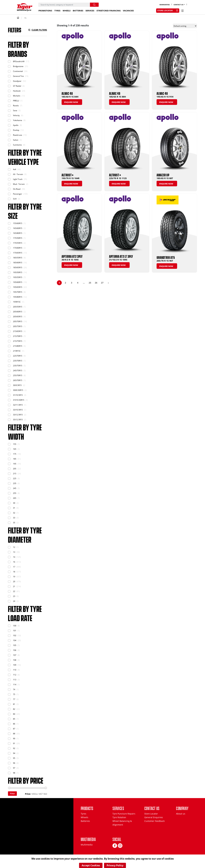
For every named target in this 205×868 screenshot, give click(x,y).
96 (14, 763)
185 (15, 459)
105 (15, 645)
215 (15, 474)
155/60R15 (18, 223)
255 (15, 493)
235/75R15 (18, 366)
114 (15, 685)
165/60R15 (18, 228)
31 (14, 508)
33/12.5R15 (18, 415)
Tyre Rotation (119, 817)
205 (15, 469)
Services (90, 11)
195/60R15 (18, 282)
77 (14, 699)
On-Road (17, 189)
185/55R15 (18, 258)
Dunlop (16, 130)
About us (181, 814)
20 (14, 582)
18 (14, 572)
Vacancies (128, 11)
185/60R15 (18, 263)
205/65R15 (18, 317)
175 (15, 454)
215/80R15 (18, 346)
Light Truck (18, 179)
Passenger (18, 194)
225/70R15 (18, 356)
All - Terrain (18, 174)
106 (15, 650)
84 (14, 714)
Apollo (16, 125)
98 (14, 773)
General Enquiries (154, 817)
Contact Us (178, 5)
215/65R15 (18, 331)
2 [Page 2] (65, 283)
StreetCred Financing (109, 11)
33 (14, 518)
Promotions (45, 11)
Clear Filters (39, 30)
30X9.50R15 (18, 390)
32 (14, 513)
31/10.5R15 (18, 395)
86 (14, 724)
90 (14, 739)
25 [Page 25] (90, 283)
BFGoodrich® (19, 61)
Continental (18, 71)
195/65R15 (18, 287)
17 (14, 567)
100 (15, 626)
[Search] (64, 5)
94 (14, 753)
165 (15, 449)
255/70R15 (18, 375)
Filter (12, 794)
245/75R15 (18, 371)
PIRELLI (16, 101)
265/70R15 (18, 380)
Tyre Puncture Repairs (124, 814)
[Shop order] (185, 26)
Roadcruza (18, 135)
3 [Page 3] (72, 283)
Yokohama (18, 120)
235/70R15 (18, 361)
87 (14, 729)
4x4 (15, 169)
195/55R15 (18, 277)
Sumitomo (17, 145)
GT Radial (17, 86)
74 (14, 689)
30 (14, 503)
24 (14, 601)
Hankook (17, 91)
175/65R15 (18, 253)
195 (15, 464)
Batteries (78, 11)
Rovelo (16, 106)
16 (14, 562)
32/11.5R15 (18, 405)
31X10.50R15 (19, 400)
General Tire (18, 76)
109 (15, 665)
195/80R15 (18, 297)
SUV (15, 199)
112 (15, 675)
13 (14, 552)
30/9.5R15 (17, 385)
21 (14, 586)
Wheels (67, 11)
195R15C (17, 302)
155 (15, 444)
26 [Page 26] (96, 283)
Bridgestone (18, 66)
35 (14, 523)
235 (15, 483)
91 (14, 743)
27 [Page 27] (102, 283)
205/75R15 (18, 326)
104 (15, 640)
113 (15, 680)
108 (15, 660)
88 (14, 734)
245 (15, 488)
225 (15, 478)
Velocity (16, 115)
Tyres (57, 11)
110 (15, 670)
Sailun (16, 140)
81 (14, 704)
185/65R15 (18, 267)
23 (14, 596)
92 (14, 748)
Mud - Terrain (19, 184)
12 (14, 547)
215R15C (17, 351)
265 (15, 498)
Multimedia (87, 845)
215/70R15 (18, 336)
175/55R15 (18, 243)
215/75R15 (18, 341)
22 (14, 591)
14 (14, 557)
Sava (15, 110)
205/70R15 (18, 321)
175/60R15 (18, 248)
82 (14, 709)
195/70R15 (18, 292)
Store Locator (151, 814)
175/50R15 (18, 238)
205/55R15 (18, 307)
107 (15, 655)
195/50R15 (18, 272)
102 (15, 635)
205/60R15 (18, 312)
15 (25, 18)
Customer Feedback (154, 821)
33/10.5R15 (18, 410)
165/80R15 (18, 233)
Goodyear (17, 81)
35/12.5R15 (18, 420)
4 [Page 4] (78, 283)
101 (15, 631)
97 (14, 768)
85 (14, 719)
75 (14, 694)
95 (14, 758)
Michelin (17, 96)
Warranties (165, 5)
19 (14, 577)
